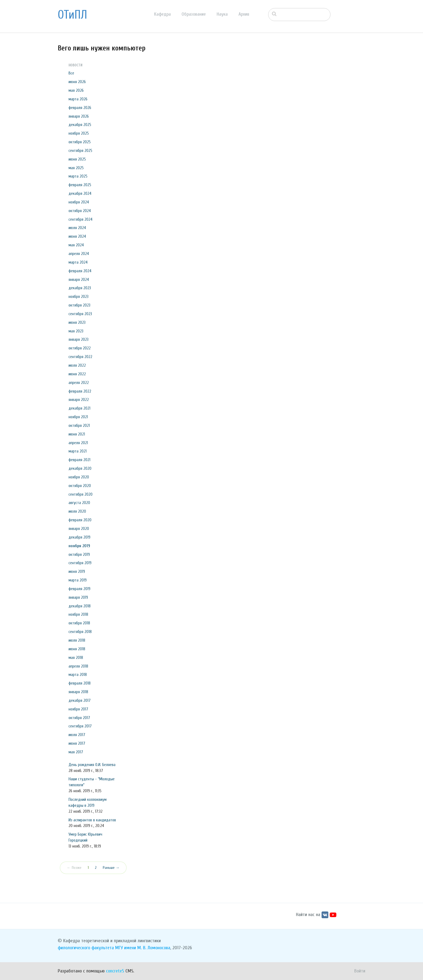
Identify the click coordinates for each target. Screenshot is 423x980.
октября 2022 (80, 348)
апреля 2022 (79, 383)
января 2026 (79, 116)
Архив (244, 14)
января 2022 (79, 400)
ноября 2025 (79, 133)
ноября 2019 (79, 546)
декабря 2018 (80, 606)
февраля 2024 (80, 271)
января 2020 (79, 529)
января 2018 (78, 692)
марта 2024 (78, 262)
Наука (222, 14)
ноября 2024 (79, 202)
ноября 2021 (78, 417)
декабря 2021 (79, 408)
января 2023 (79, 339)
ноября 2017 (78, 709)
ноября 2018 (78, 614)
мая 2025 (76, 168)
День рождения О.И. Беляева (92, 765)
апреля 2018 (78, 666)
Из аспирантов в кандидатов (92, 820)
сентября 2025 (80, 151)
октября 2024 (80, 211)
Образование (194, 14)
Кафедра (162, 14)
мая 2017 (76, 752)
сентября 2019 (80, 563)
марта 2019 (78, 580)
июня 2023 (77, 322)
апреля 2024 (79, 254)
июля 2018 (77, 640)
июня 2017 (77, 743)
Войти (360, 971)
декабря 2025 (80, 125)
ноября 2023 (79, 297)
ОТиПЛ (72, 15)
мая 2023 (76, 331)
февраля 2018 (80, 683)
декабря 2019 (79, 537)
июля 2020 (77, 511)
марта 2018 (78, 675)
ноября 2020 (79, 477)
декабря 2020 (80, 468)
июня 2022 (77, 374)
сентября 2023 (80, 314)
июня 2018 (77, 649)
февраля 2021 (79, 460)
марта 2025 (78, 176)
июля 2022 (77, 365)
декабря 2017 (80, 700)
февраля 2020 (80, 520)
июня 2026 (77, 82)
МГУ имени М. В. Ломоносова (143, 948)
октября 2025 (80, 142)
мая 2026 (76, 90)
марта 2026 (78, 99)
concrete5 (115, 971)
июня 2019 (77, 571)
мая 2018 (76, 658)
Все (71, 73)
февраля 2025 (80, 185)
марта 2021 (78, 451)
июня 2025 (77, 159)
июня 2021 (77, 434)
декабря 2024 (80, 193)
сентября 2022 (80, 357)
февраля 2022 (80, 391)
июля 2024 (77, 228)
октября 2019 (79, 554)
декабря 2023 (80, 288)
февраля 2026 (80, 108)
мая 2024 (76, 245)
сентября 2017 (80, 726)
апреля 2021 (78, 443)
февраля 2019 (79, 589)
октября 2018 (79, 623)
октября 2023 (79, 305)
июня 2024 (77, 236)
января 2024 (79, 280)
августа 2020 (79, 503)
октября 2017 (79, 718)
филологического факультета (86, 948)
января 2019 (78, 597)
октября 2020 (80, 486)
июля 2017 (77, 735)
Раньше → (111, 868)
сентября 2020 (81, 494)
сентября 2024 (81, 219)
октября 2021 (79, 426)
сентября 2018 (80, 632)
